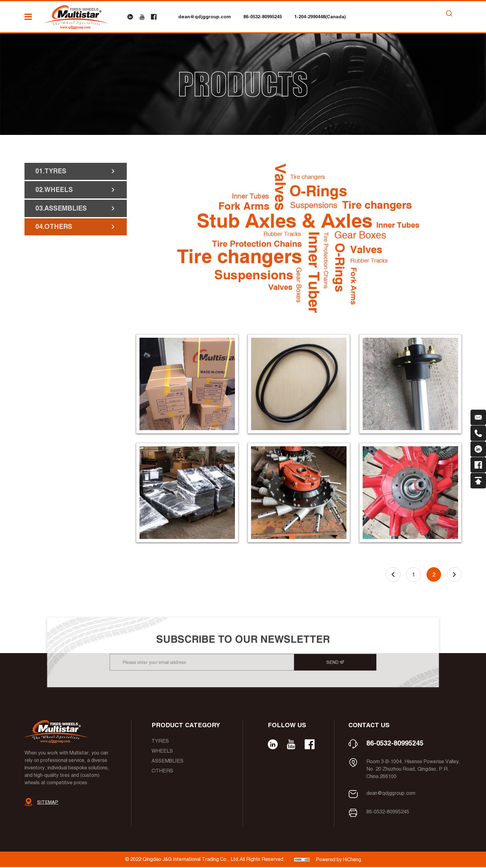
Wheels (162, 752)
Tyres (160, 742)
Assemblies (168, 762)
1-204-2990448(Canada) (320, 17)
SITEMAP (48, 803)
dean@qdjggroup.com (205, 17)
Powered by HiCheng (338, 860)
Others (162, 772)
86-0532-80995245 (263, 17)
